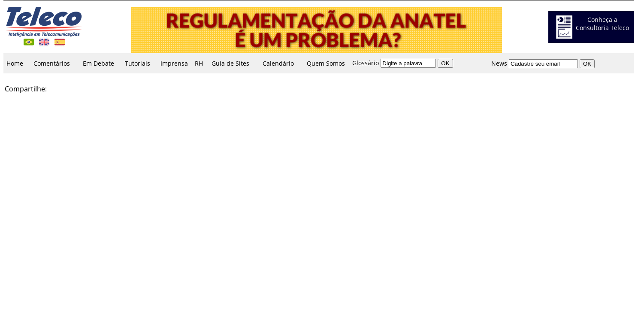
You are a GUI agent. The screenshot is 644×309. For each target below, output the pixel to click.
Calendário (278, 63)
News (499, 63)
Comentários (52, 63)
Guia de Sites (230, 63)
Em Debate (98, 63)
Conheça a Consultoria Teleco (602, 24)
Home (15, 63)
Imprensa (174, 63)
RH (199, 63)
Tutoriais (138, 63)
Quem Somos (326, 63)
